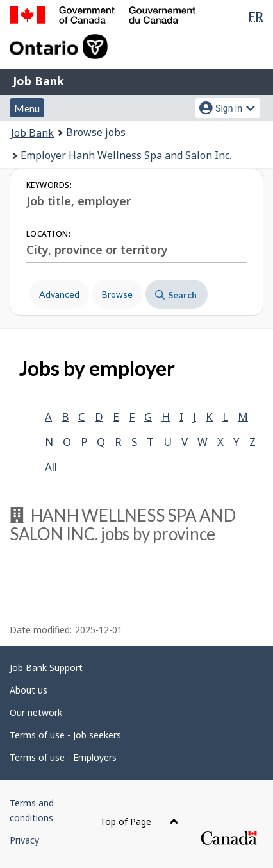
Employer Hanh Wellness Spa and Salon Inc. (126, 155)
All (51, 467)
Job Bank (38, 81)
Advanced (59, 294)
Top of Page (139, 821)
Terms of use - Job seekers (65, 735)
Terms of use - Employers (63, 757)
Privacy (24, 840)
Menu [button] (27, 108)
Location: (48, 234)
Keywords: (49, 185)
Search (176, 295)
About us (29, 690)
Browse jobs (96, 132)
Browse (117, 294)
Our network (36, 712)
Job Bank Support (46, 668)
